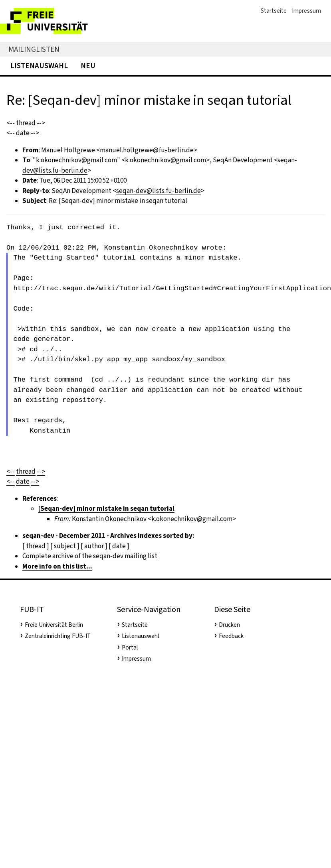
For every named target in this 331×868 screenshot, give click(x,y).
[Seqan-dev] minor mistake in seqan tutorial (106, 509)
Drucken (229, 625)
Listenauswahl (39, 66)
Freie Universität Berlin (54, 625)
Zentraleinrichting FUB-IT (58, 636)
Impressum (306, 11)
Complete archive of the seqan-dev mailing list (90, 556)
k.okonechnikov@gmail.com (76, 160)
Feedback (231, 636)
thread (26, 123)
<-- (11, 123)
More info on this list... (57, 566)
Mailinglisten (34, 49)
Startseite (274, 11)
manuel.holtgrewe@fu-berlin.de (147, 150)
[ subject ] (65, 546)
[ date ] (119, 546)
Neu (88, 66)
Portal (130, 648)
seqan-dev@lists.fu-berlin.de (159, 191)
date (23, 133)
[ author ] (94, 546)
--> (41, 123)
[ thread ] (36, 546)
